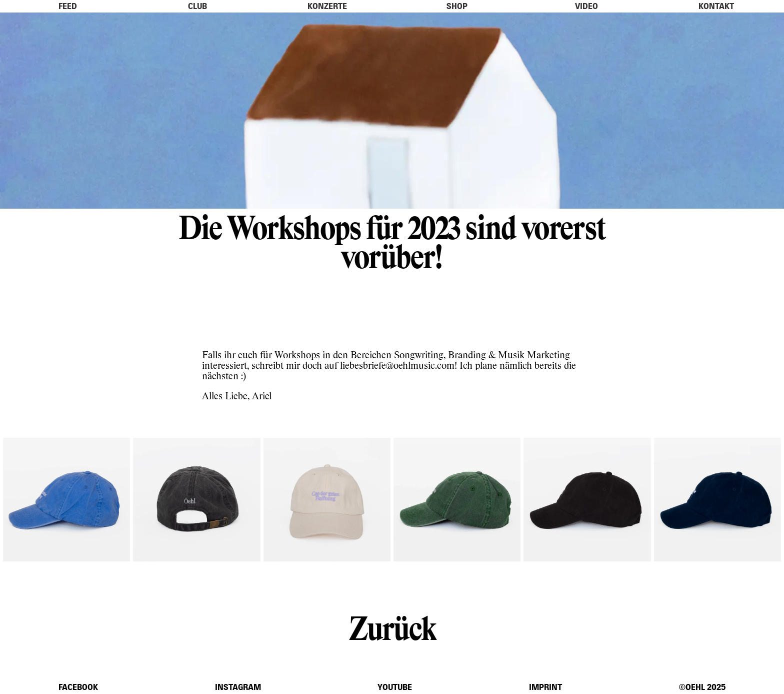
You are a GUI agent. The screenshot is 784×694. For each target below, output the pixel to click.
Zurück (392, 627)
